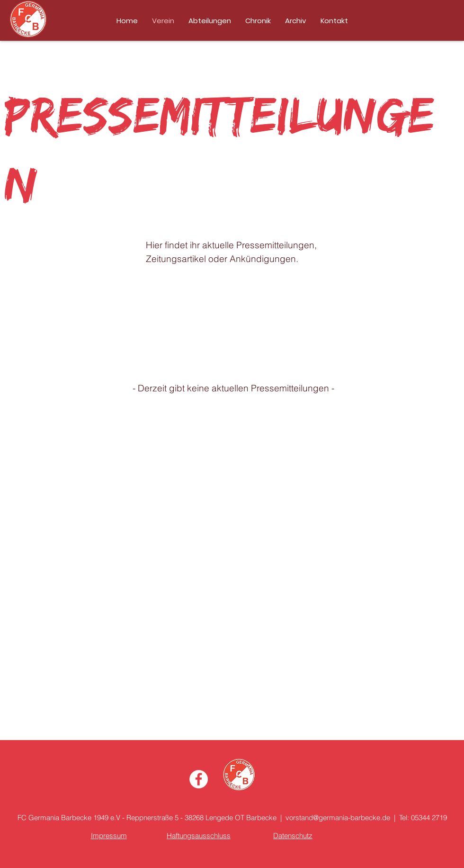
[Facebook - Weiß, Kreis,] (199, 779)
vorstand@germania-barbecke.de (338, 818)
